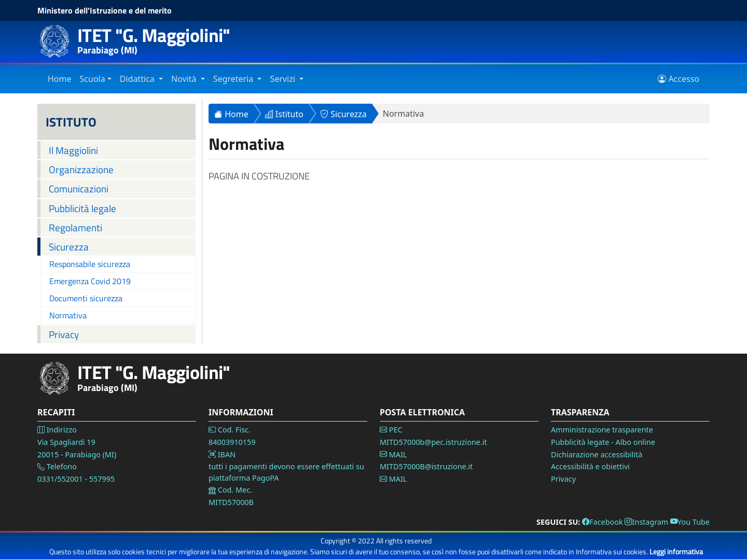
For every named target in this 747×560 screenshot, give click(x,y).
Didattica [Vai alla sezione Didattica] (138, 79)
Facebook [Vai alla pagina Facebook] (603, 522)
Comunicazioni (79, 188)
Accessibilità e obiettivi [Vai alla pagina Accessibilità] (590, 466)
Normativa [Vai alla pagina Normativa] (68, 315)
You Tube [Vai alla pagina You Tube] (690, 522)
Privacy (64, 334)
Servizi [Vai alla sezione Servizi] (283, 79)
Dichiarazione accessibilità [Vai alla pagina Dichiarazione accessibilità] (597, 454)
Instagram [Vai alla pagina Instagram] (646, 522)
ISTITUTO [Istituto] (71, 122)
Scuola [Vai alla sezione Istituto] (93, 79)
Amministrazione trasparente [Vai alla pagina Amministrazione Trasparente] (602, 430)
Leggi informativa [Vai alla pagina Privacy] (676, 551)
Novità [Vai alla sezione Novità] (185, 79)
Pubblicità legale (82, 208)
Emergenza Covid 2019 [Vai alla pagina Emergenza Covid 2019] (90, 281)
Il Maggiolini (73, 150)
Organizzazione (81, 169)
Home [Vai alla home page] (60, 79)
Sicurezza (69, 247)
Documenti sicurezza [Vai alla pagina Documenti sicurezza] (86, 298)
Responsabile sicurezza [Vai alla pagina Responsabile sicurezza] (90, 264)
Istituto (284, 114)
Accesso (679, 79)
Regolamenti (75, 227)
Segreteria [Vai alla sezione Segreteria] (234, 79)
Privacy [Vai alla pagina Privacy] (563, 479)
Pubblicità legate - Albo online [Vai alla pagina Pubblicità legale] (603, 442)
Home (231, 114)
